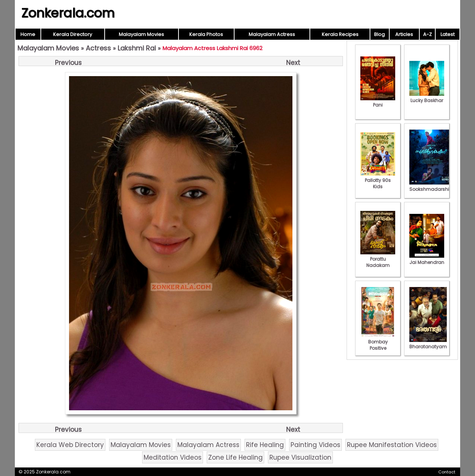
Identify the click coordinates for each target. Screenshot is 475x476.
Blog (379, 34)
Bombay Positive (378, 342)
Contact (447, 472)
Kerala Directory (73, 34)
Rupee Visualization (300, 457)
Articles (404, 34)
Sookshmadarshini (431, 186)
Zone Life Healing (235, 457)
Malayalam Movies (141, 34)
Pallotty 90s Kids (378, 180)
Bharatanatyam (428, 343)
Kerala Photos (206, 34)
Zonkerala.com (68, 13)
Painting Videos (315, 445)
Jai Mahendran (427, 259)
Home (28, 34)
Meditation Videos (173, 457)
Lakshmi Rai (137, 48)
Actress (98, 48)
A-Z (427, 34)
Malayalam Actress (272, 34)
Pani (378, 102)
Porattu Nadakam (378, 259)
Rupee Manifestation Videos (392, 445)
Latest (448, 34)
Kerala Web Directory (70, 445)
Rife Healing (265, 445)
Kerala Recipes (340, 34)
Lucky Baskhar (427, 97)
